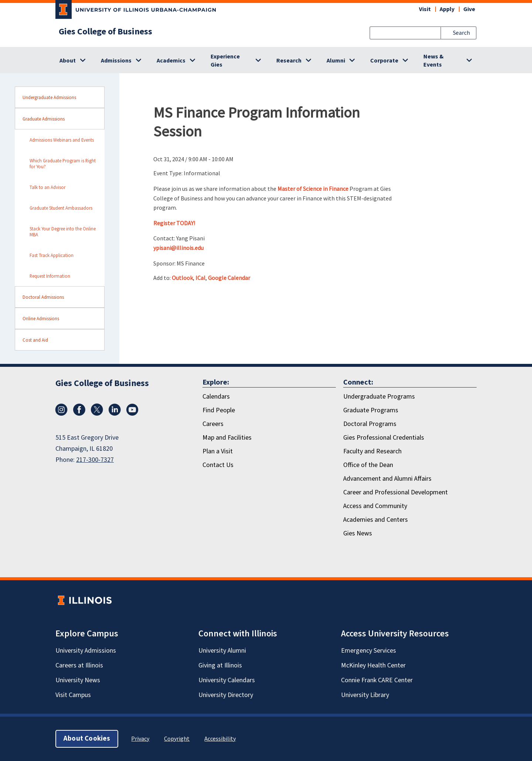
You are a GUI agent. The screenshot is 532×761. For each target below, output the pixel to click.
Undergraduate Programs (379, 397)
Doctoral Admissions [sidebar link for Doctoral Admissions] (43, 297)
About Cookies (87, 739)
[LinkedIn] (115, 414)
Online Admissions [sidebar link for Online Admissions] (41, 318)
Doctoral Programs (370, 424)
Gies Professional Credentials (384, 438)
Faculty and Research (372, 451)
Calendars (216, 397)
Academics (171, 61)
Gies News (358, 533)
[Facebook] (79, 414)
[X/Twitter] (97, 414)
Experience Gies (225, 61)
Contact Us (218, 465)
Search (461, 33)
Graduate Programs (371, 410)
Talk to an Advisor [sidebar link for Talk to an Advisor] (47, 187)
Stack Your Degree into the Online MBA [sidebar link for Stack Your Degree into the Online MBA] (63, 231)
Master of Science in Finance (313, 189)
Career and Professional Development (395, 492)
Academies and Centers (376, 520)
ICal (200, 278)
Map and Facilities (227, 438)
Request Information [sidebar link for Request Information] (50, 276)
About (68, 61)
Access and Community (375, 506)
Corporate (384, 61)
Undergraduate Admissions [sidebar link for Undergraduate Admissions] (49, 97)
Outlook (182, 278)
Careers (213, 424)
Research (289, 61)
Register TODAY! (174, 223)
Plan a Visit (218, 451)
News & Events (434, 61)
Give (469, 9)
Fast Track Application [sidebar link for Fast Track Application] (52, 255)
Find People (219, 410)
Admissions (116, 61)
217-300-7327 (95, 460)
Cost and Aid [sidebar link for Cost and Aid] (35, 340)
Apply (447, 9)
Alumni (336, 61)
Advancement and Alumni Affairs (387, 479)
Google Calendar (229, 278)
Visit (425, 9)
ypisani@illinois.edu (178, 248)
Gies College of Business (105, 32)
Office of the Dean (368, 465)
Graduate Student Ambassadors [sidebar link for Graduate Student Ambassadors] (61, 208)
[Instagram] (61, 414)
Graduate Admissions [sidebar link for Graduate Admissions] (44, 119)
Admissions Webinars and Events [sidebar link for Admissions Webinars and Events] (62, 140)
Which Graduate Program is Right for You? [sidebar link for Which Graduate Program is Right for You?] (63, 163)
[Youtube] (132, 414)
